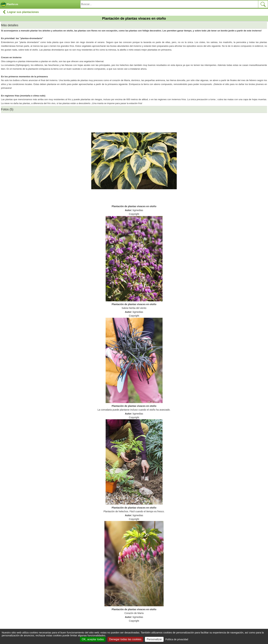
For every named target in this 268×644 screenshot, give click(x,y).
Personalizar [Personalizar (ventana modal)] (154, 639)
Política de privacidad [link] (177, 639)
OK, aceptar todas (93, 639)
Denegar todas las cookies (125, 639)
